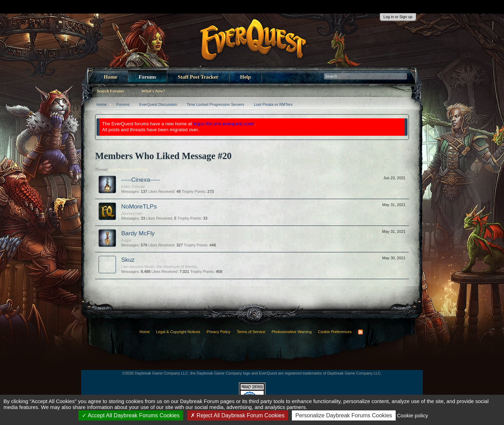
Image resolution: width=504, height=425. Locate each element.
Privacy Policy (218, 332)
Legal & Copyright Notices (178, 332)
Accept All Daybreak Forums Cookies (131, 415)
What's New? (153, 91)
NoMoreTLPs (139, 206)
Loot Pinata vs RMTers (129, 170)
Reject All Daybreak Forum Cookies (238, 415)
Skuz (128, 260)
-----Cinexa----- (141, 180)
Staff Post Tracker (198, 77)
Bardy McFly (138, 233)
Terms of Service (251, 332)
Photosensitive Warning (292, 332)
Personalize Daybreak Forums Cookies (344, 415)
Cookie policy (413, 415)
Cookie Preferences (335, 332)
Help (245, 77)
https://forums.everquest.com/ (224, 124)
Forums (147, 77)
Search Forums (110, 91)
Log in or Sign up (398, 17)
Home (110, 77)
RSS (360, 332)
